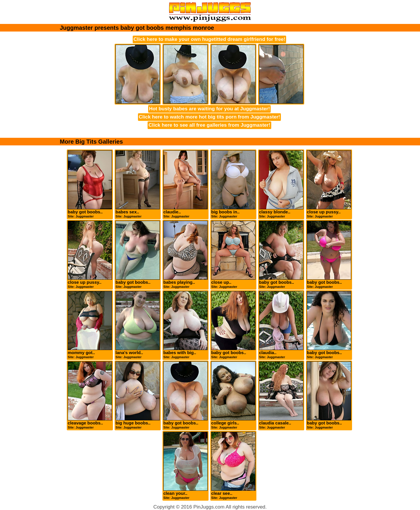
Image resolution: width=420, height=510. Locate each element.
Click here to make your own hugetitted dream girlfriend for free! (209, 39)
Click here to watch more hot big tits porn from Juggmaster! (210, 117)
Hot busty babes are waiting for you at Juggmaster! (210, 109)
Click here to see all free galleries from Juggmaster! (209, 125)
